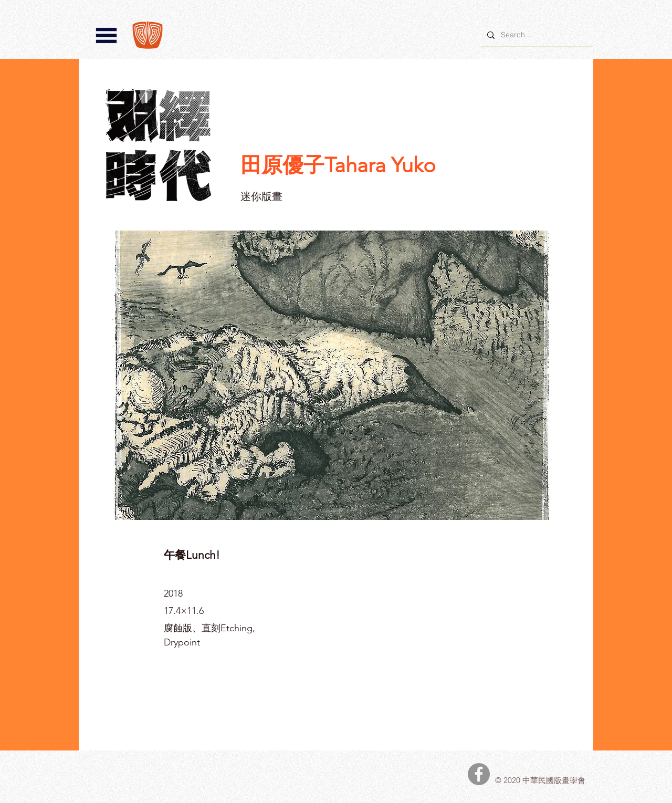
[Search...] (536, 35)
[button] (106, 35)
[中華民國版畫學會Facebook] (479, 774)
